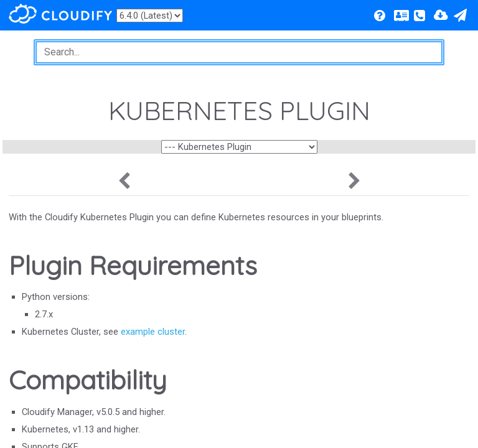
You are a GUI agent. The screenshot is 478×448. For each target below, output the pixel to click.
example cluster (153, 332)
